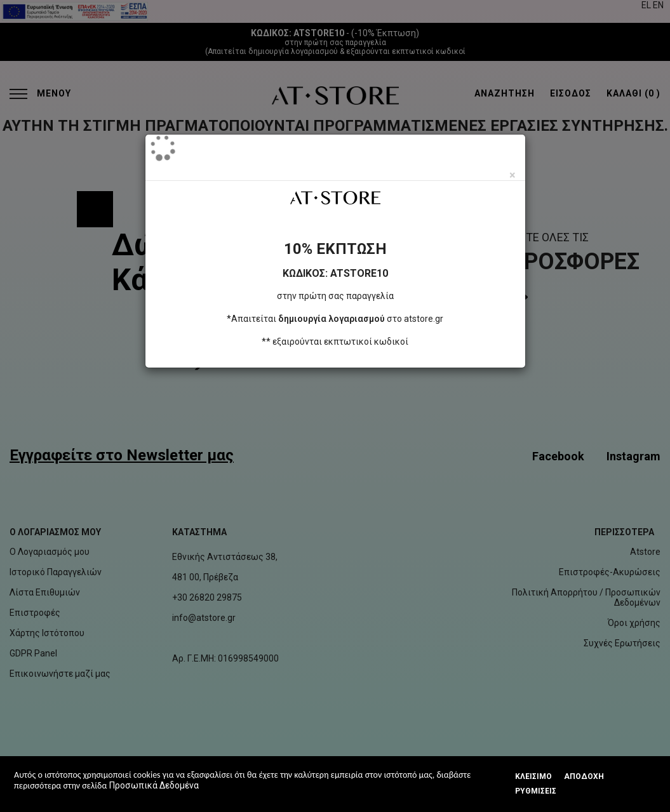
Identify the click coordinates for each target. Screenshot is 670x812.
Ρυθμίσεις (536, 791)
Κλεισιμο (533, 776)
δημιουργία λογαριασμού (332, 319)
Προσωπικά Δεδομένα (154, 785)
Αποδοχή (584, 776)
